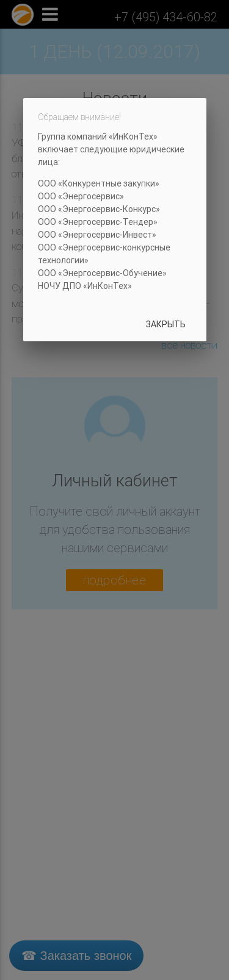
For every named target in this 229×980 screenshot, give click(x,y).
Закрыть (166, 324)
